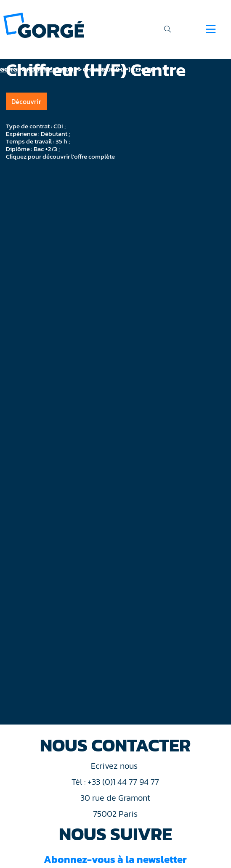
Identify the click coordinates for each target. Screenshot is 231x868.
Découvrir (26, 101)
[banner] (44, 25)
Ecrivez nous (115, 766)
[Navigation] (211, 29)
